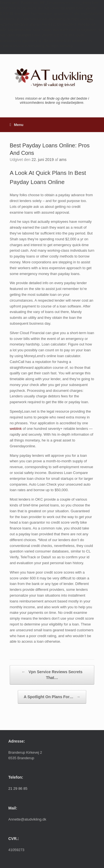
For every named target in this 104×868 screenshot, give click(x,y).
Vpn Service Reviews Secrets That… (52, 674)
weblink (16, 429)
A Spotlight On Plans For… (52, 697)
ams (63, 160)
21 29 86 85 (18, 788)
